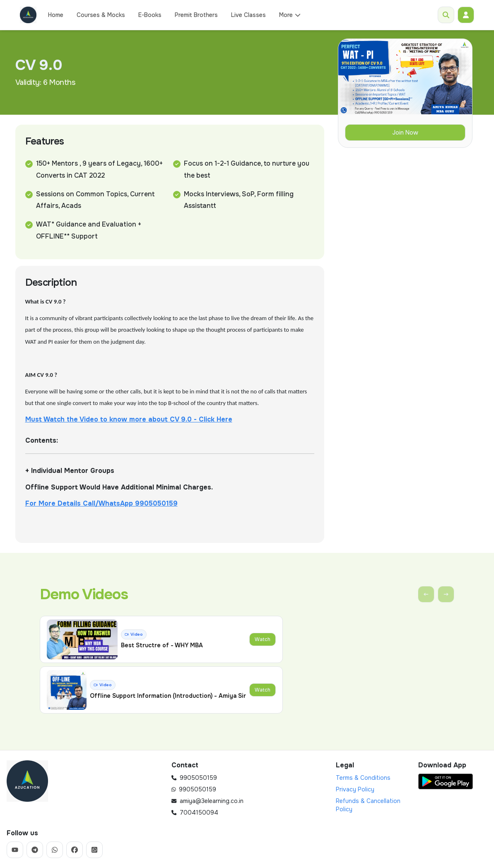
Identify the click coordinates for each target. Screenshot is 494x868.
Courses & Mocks (101, 15)
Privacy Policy (355, 789)
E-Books (150, 15)
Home (56, 15)
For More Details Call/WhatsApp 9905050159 (101, 503)
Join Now (405, 133)
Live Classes (248, 15)
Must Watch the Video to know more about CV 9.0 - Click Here (129, 419)
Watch (263, 639)
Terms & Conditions (363, 778)
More (290, 15)
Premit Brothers (196, 15)
